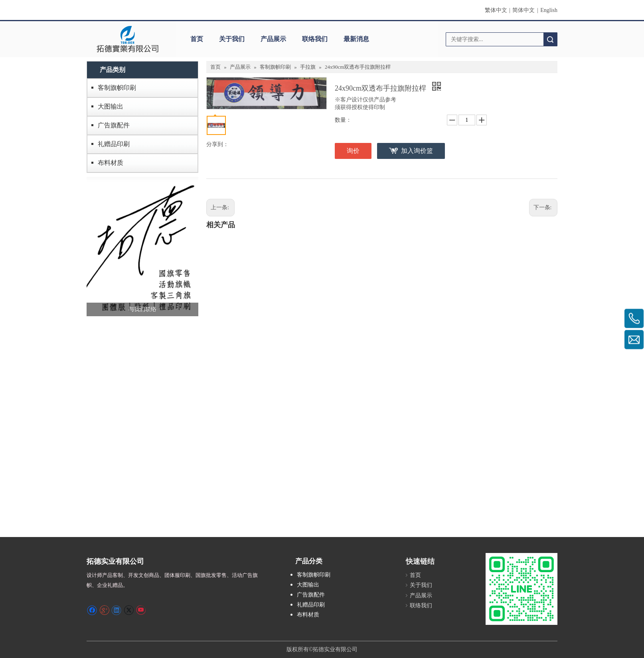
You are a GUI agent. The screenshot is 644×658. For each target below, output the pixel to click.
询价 (353, 151)
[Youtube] (141, 610)
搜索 (550, 39)
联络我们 (315, 39)
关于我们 (232, 39)
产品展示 (273, 39)
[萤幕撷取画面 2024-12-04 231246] (142, 247)
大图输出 (111, 106)
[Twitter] (129, 610)
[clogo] (127, 39)
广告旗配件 (114, 125)
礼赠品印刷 (114, 144)
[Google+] (104, 610)
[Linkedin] (116, 610)
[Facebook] (92, 610)
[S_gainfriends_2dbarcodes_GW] (522, 589)
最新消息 (356, 39)
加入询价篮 (417, 151)
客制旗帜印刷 (117, 88)
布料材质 (111, 163)
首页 (197, 39)
